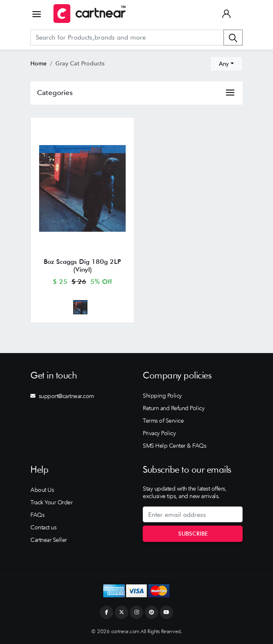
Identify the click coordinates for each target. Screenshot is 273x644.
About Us (42, 490)
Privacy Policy (159, 433)
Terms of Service (163, 421)
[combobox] (226, 64)
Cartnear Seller (49, 540)
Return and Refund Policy (174, 408)
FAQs (37, 515)
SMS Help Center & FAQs (174, 446)
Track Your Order (51, 502)
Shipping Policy (162, 396)
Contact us (43, 527)
